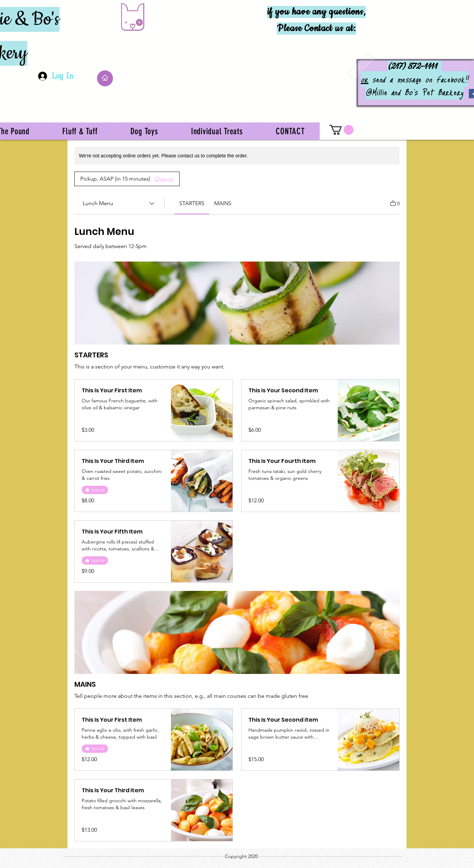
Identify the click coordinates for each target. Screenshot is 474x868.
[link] (192, 203)
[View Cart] (395, 203)
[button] (341, 130)
